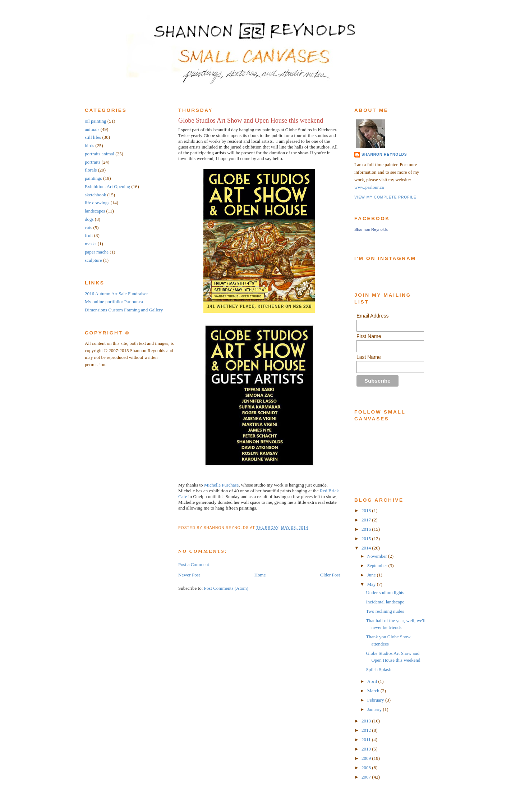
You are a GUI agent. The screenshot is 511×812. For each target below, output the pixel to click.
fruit (89, 235)
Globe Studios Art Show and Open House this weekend (251, 120)
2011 (367, 740)
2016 (367, 529)
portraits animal (100, 154)
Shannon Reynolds (384, 154)
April (373, 681)
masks (91, 244)
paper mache (97, 252)
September (378, 565)
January (375, 709)
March (374, 691)
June (372, 575)
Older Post (330, 575)
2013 (367, 721)
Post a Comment (194, 564)
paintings (93, 178)
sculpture (93, 260)
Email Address (372, 316)
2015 (367, 539)
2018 (367, 510)
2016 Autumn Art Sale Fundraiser (116, 294)
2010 (367, 749)
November (378, 556)
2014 (367, 548)
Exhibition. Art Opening (107, 186)
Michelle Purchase (221, 485)
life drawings (97, 203)
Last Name (369, 357)
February (376, 700)
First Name (369, 336)
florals (91, 170)
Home (260, 575)
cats (88, 227)
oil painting (96, 121)
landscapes (95, 211)
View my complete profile (385, 197)
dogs (89, 219)
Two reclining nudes (385, 611)
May (372, 584)
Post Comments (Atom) (226, 588)
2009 (367, 758)
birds (89, 145)
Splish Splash (378, 669)
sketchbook (95, 195)
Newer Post (189, 575)
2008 (367, 768)
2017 (367, 520)
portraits (93, 162)
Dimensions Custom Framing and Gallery (124, 310)
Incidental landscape (385, 602)
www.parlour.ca (369, 187)
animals (92, 129)
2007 (367, 777)
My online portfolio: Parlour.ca (114, 302)
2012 (367, 730)
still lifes (93, 137)
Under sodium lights (385, 592)
